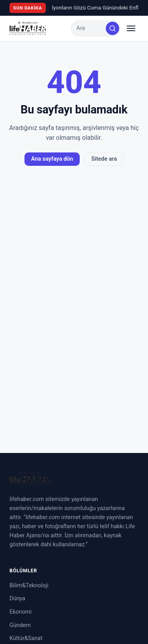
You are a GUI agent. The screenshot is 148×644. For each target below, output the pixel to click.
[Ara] (112, 28)
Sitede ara (104, 159)
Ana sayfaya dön (52, 159)
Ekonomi (21, 612)
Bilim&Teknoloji (29, 586)
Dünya (17, 599)
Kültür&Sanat (26, 638)
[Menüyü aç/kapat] (131, 28)
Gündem (20, 625)
